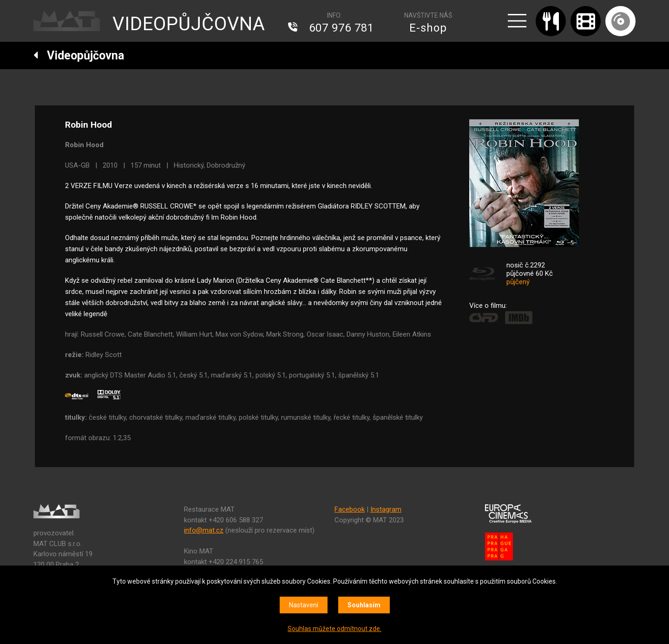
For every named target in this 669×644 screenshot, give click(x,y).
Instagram (386, 509)
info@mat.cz (204, 530)
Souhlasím (364, 605)
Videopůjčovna (79, 55)
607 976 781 (341, 28)
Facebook (350, 509)
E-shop (428, 28)
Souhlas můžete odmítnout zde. (334, 629)
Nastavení (304, 605)
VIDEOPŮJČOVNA (189, 24)
